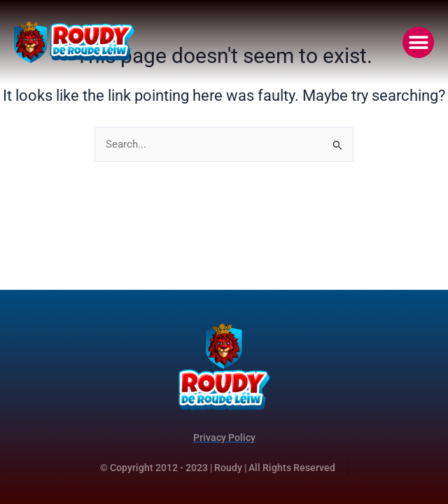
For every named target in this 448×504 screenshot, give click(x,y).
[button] (418, 42)
